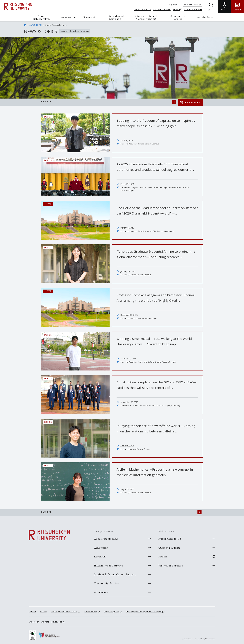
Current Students (162, 9)
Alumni (176, 9)
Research (89, 17)
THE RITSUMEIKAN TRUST (64, 611)
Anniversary (126, 405)
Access (44, 611)
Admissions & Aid (142, 9)
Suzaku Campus (127, 190)
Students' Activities (129, 143)
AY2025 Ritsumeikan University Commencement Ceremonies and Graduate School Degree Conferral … (156, 169)
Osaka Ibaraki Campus (180, 187)
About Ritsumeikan (42, 17)
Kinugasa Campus (138, 187)
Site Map (45, 621)
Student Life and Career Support (146, 17)
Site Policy (34, 621)
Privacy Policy (58, 621)
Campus (135, 405)
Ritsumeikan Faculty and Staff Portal (144, 611)
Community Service (178, 17)
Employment (91, 611)
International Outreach (115, 17)
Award (150, 231)
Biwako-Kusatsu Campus (149, 143)
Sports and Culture (146, 361)
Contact (32, 611)
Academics (68, 17)
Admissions (205, 17)
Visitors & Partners (193, 9)
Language (173, 5)
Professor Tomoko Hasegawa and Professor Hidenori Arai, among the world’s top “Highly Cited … (157, 300)
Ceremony (125, 187)
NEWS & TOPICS (35, 25)
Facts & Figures (111, 611)
